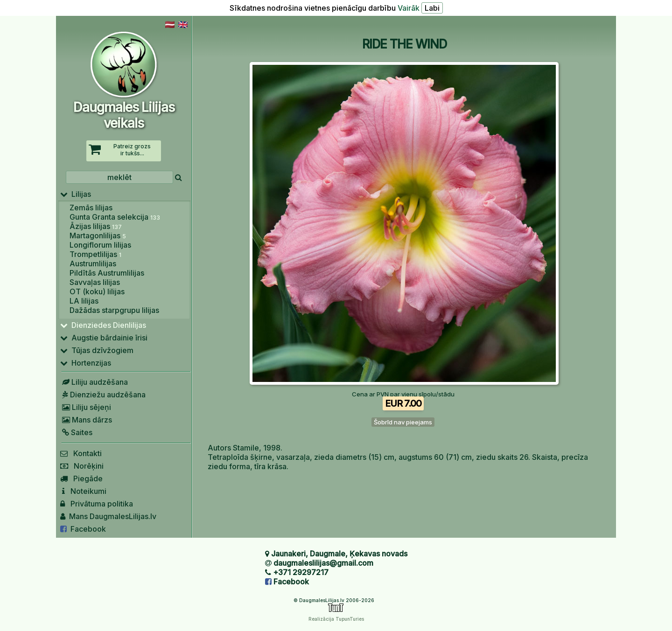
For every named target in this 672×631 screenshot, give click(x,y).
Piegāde (81, 478)
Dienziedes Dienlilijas (103, 325)
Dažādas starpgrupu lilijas (114, 310)
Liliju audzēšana (94, 382)
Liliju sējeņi (86, 407)
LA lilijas (84, 301)
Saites (76, 432)
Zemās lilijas (91, 208)
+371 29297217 (301, 572)
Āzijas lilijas (96, 226)
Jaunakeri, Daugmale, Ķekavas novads (339, 554)
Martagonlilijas (98, 236)
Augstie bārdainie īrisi (104, 338)
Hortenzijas (86, 363)
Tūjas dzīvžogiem (97, 350)
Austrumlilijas (93, 263)
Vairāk (409, 8)
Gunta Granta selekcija (115, 217)
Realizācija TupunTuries (336, 619)
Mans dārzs (86, 420)
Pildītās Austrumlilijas (107, 273)
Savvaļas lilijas (95, 282)
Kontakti (81, 453)
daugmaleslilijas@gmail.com (323, 563)
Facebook (83, 529)
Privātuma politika (97, 504)
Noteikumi (83, 491)
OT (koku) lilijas (97, 291)
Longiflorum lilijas (100, 245)
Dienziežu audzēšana (103, 395)
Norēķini (82, 466)
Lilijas (76, 194)
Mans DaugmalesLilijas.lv (108, 516)
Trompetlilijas (95, 254)
